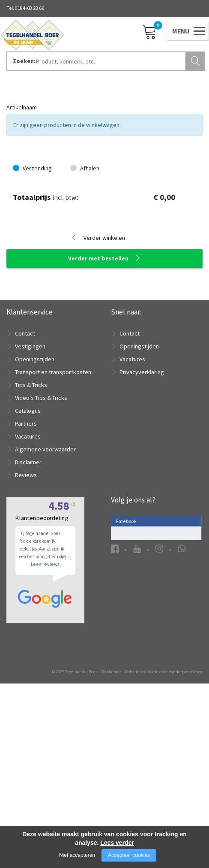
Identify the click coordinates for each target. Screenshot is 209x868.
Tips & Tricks (31, 385)
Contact (25, 333)
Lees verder (117, 843)
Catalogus (28, 411)
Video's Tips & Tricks (41, 398)
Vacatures (28, 436)
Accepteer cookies (129, 855)
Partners (26, 423)
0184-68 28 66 (30, 8)
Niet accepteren (77, 855)
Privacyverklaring (142, 372)
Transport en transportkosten (53, 372)
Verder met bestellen (98, 258)
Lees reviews (45, 721)
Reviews (26, 475)
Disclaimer (28, 462)
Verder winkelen (104, 238)
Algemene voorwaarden (46, 449)
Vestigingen (30, 346)
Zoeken (196, 60)
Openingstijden (35, 359)
